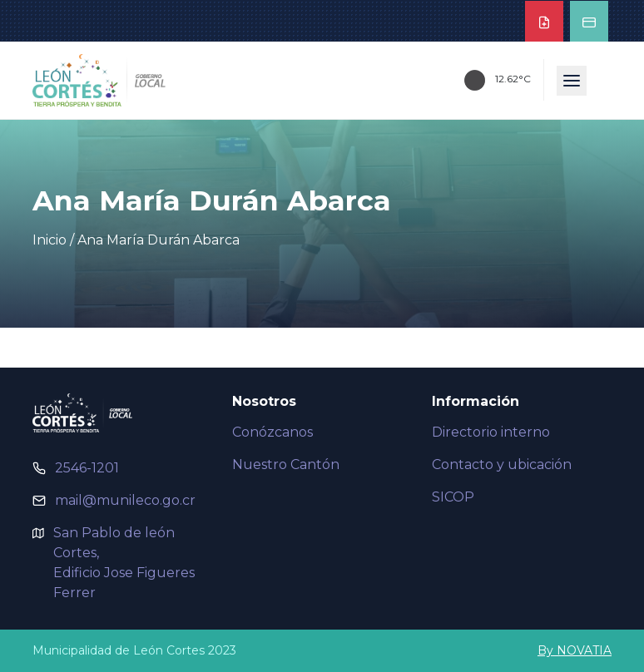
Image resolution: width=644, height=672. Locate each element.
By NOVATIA (575, 650)
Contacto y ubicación (502, 464)
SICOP (453, 497)
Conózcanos (272, 432)
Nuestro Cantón (286, 464)
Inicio (50, 240)
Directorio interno (491, 432)
